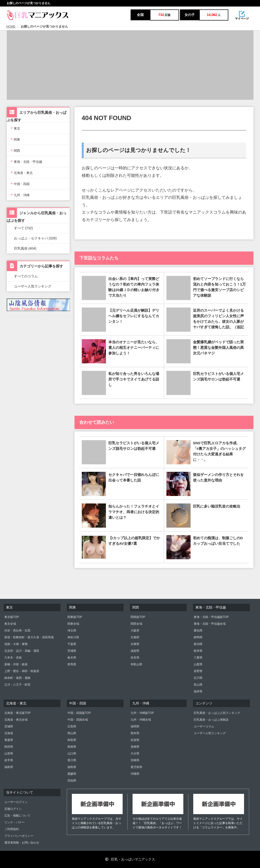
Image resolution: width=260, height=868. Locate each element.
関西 (15, 150)
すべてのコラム (26, 276)
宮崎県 (135, 760)
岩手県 (9, 760)
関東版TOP (75, 617)
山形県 (9, 753)
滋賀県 (135, 651)
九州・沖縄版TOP (142, 713)
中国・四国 (20, 183)
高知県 (72, 781)
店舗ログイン (13, 809)
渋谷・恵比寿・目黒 (17, 631)
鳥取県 (72, 740)
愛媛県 (72, 774)
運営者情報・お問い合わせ (22, 843)
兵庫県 (135, 644)
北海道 (9, 733)
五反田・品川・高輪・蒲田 (22, 651)
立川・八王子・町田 (17, 685)
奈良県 (135, 658)
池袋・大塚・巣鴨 (16, 644)
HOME (11, 27)
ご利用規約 (12, 829)
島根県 (72, 747)
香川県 (72, 760)
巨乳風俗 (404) (25, 248)
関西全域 (136, 624)
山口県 (72, 753)
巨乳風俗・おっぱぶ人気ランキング (217, 713)
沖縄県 (135, 774)
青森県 (9, 740)
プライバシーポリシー (19, 836)
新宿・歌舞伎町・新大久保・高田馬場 (29, 637)
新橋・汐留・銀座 (16, 664)
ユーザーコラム (204, 726)
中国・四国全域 (78, 720)
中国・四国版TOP (79, 713)
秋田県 (9, 747)
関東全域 (73, 624)
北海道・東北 (22, 172)
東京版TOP (12, 617)
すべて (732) (24, 228)
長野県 (198, 671)
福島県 (9, 767)
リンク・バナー (15, 822)
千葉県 (72, 644)
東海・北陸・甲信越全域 (210, 624)
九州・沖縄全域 (141, 720)
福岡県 (135, 726)
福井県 (198, 691)
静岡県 (198, 637)
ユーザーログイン (16, 802)
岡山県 (72, 733)
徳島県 (72, 767)
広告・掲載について (17, 816)
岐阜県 (198, 651)
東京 (15, 128)
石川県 (198, 678)
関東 (15, 139)
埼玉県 (72, 631)
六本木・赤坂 (13, 658)
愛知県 (198, 631)
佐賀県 (135, 740)
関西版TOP (138, 617)
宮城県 (9, 726)
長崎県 (135, 747)
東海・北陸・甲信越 (26, 161)
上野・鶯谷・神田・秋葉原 (22, 671)
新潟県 (198, 644)
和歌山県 (136, 664)
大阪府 (135, 631)
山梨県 (198, 664)
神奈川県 (73, 637)
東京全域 (10, 624)
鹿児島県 (136, 767)
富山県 (198, 685)
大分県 (135, 753)
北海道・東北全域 (16, 720)
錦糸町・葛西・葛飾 (17, 678)
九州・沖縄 (20, 195)
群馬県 (72, 664)
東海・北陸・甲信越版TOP (211, 617)
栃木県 (72, 658)
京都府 (135, 637)
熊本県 (135, 733)
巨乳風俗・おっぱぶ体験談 (211, 720)
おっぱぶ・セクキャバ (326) (35, 238)
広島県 (72, 726)
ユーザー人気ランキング (33, 286)
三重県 (198, 658)
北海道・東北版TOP (17, 713)
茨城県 (72, 651)
